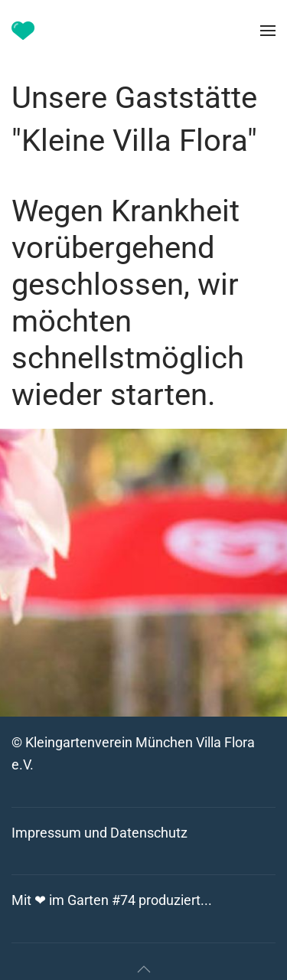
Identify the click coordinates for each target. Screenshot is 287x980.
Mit (112, 900)
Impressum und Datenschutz (99, 833)
